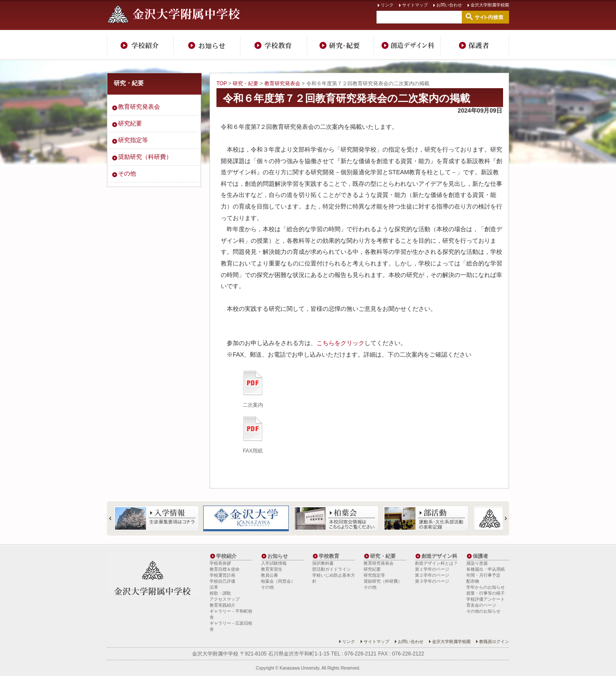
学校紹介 (140, 45)
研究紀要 (130, 123)
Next (502, 518)
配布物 (473, 581)
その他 (127, 173)
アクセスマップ (225, 599)
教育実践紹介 (222, 605)
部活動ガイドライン (332, 569)
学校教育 (274, 45)
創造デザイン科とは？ (436, 563)
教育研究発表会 (282, 83)
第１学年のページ (432, 569)
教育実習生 (272, 569)
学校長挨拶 (220, 563)
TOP (222, 83)
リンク (387, 5)
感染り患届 (477, 563)
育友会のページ (481, 605)
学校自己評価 (222, 581)
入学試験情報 (274, 563)
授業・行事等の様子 (486, 593)
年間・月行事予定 (483, 575)
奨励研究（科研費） (145, 157)
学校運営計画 (222, 575)
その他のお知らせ (483, 611)
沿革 (214, 587)
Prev (114, 518)
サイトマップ (415, 5)
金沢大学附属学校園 (490, 5)
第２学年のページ (432, 575)
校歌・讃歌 (220, 593)
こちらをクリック (341, 343)
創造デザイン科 (407, 45)
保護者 (475, 45)
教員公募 (269, 575)
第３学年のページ (432, 581)
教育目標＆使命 (225, 569)
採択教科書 (323, 563)
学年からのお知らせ (486, 587)
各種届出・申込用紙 (486, 569)
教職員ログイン (494, 642)
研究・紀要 (341, 45)
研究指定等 (133, 140)
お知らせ (207, 45)
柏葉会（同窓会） (278, 581)
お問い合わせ (449, 5)
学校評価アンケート (486, 599)
